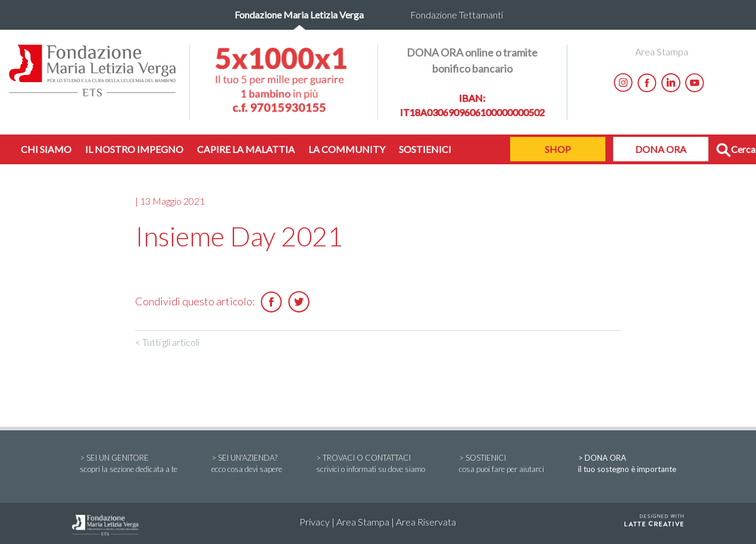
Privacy (315, 522)
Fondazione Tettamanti (457, 15)
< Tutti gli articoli (167, 342)
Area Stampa (662, 51)
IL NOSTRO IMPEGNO (134, 149)
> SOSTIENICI (502, 464)
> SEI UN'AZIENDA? (247, 464)
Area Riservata (426, 522)
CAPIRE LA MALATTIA (246, 149)
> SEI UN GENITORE (129, 464)
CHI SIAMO (46, 149)
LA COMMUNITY (347, 149)
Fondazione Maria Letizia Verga (299, 15)
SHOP (558, 149)
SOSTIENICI (425, 149)
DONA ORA (661, 149)
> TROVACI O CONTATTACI (371, 464)
